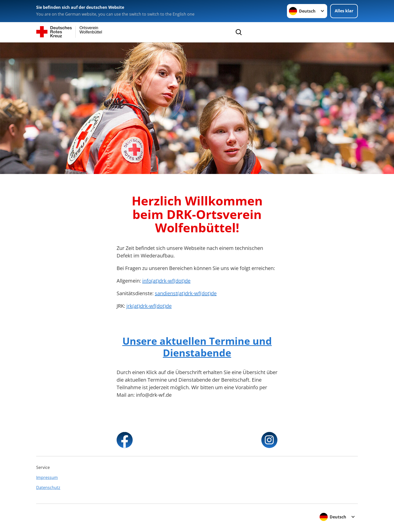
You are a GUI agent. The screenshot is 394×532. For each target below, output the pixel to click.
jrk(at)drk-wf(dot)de (149, 306)
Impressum (47, 477)
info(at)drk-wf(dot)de (166, 281)
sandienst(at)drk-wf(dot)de (186, 293)
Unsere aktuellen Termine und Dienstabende (197, 347)
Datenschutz (48, 487)
